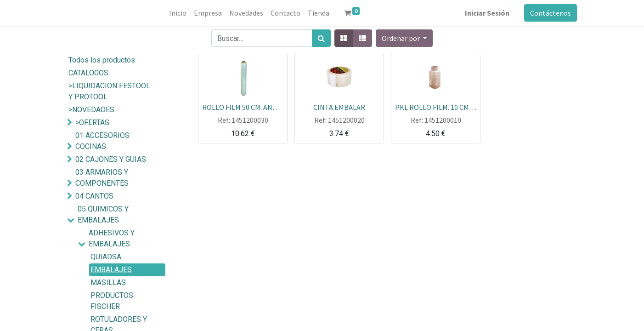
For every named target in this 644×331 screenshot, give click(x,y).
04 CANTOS (94, 196)
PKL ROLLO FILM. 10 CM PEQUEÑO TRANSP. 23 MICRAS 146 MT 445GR (436, 107)
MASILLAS (108, 282)
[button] (404, 38)
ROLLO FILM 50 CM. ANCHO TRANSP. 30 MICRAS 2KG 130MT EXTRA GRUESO (243, 107)
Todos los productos (102, 60)
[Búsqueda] (321, 38)
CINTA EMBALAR (339, 107)
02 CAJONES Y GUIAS (111, 159)
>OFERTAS (92, 123)
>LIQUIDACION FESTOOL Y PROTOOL (109, 91)
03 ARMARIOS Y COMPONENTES (102, 178)
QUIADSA (106, 257)
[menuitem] (178, 13)
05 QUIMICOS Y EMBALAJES (103, 214)
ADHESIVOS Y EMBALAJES (112, 238)
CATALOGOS (88, 73)
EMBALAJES (111, 270)
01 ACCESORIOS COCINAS (102, 141)
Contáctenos (551, 13)
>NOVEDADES (91, 110)
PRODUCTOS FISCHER (112, 301)
